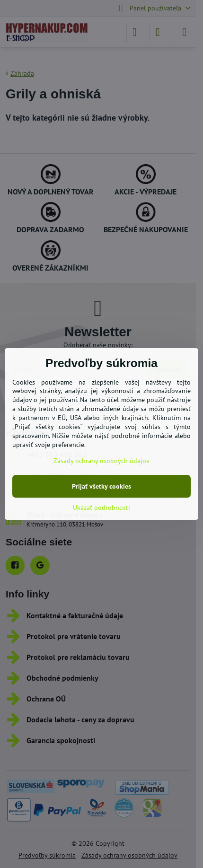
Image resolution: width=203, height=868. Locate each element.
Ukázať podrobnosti (101, 508)
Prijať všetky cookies (101, 486)
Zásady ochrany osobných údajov (101, 461)
